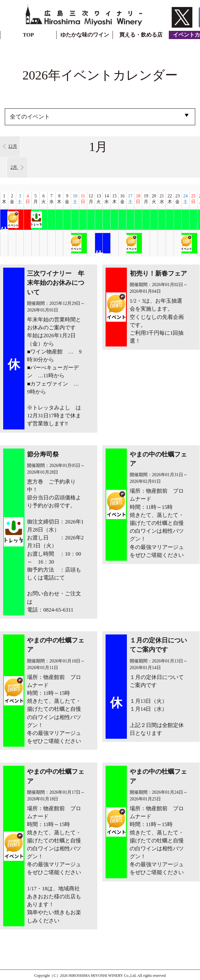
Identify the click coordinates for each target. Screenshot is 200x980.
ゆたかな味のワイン (85, 35)
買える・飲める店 (141, 35)
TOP (28, 35)
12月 (10, 146)
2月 (17, 167)
